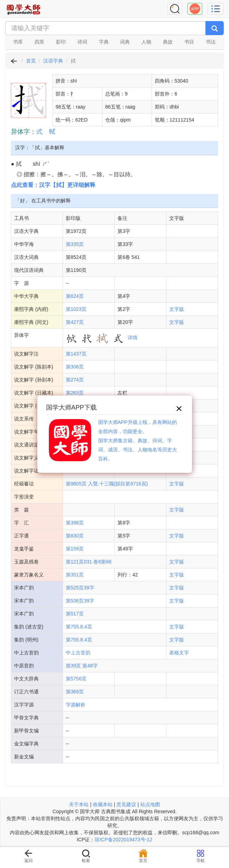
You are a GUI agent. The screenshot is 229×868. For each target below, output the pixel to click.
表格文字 (179, 653)
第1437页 (76, 354)
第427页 (75, 322)
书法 (211, 42)
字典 (104, 42)
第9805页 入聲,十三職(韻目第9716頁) (107, 484)
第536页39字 (80, 601)
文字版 (177, 309)
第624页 (75, 296)
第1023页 (76, 309)
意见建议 (126, 804)
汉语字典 (53, 61)
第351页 (75, 575)
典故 (168, 42)
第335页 (75, 244)
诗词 (82, 42)
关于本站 (79, 804)
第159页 (75, 549)
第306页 (75, 367)
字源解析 (76, 705)
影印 (61, 42)
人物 (146, 42)
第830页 (75, 536)
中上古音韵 (78, 653)
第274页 (75, 380)
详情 (133, 338)
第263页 (75, 393)
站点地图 (150, 804)
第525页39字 (80, 588)
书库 (18, 42)
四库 (39, 42)
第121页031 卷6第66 (89, 562)
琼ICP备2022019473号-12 (123, 840)
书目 (189, 42)
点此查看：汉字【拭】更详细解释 (53, 185)
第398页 (75, 523)
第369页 (75, 692)
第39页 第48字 (82, 666)
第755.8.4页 (79, 627)
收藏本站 (103, 804)
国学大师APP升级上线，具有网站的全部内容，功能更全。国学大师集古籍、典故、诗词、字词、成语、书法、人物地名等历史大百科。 (138, 440)
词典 (125, 42)
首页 (31, 61)
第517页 (75, 614)
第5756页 (76, 679)
